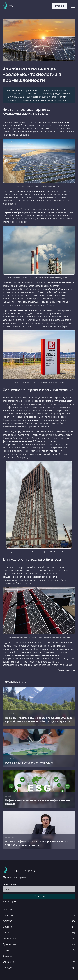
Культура (39, 921)
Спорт (39, 933)
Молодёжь (39, 968)
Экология (39, 927)
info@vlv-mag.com (14, 878)
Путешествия (39, 944)
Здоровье (39, 956)
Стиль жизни (39, 939)
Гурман (39, 950)
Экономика (39, 915)
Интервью (39, 909)
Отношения (39, 962)
